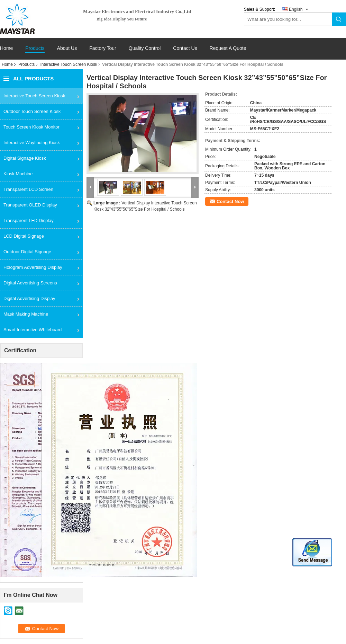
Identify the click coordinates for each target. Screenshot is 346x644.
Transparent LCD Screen (28, 189)
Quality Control (145, 48)
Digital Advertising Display (29, 298)
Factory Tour (103, 48)
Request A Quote (228, 48)
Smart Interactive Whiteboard (33, 330)
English (296, 9)
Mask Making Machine (26, 314)
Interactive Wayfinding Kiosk (32, 143)
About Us (67, 48)
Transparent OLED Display (30, 205)
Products (35, 48)
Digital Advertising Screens (30, 283)
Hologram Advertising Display (33, 267)
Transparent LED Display (29, 220)
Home (6, 48)
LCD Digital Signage (24, 236)
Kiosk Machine (18, 174)
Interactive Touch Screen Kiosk (69, 64)
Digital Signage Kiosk (25, 158)
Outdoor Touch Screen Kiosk (32, 111)
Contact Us (185, 48)
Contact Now (230, 201)
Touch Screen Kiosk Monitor (31, 127)
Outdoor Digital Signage (27, 252)
